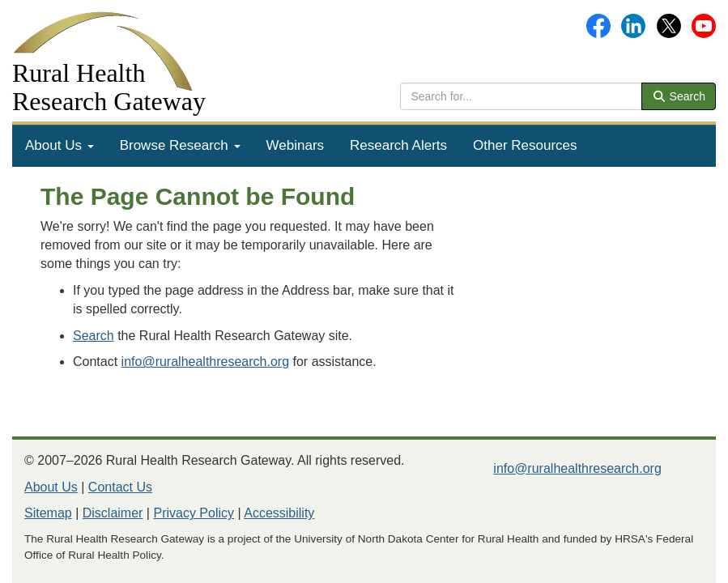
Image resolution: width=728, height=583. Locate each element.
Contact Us (120, 487)
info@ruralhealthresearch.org (205, 362)
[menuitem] (60, 146)
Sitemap (48, 513)
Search (679, 96)
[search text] (521, 96)
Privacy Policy (194, 513)
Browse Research (180, 145)
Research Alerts (398, 145)
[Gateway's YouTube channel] (704, 25)
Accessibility (279, 513)
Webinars (296, 145)
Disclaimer (113, 513)
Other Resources (525, 145)
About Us (60, 145)
